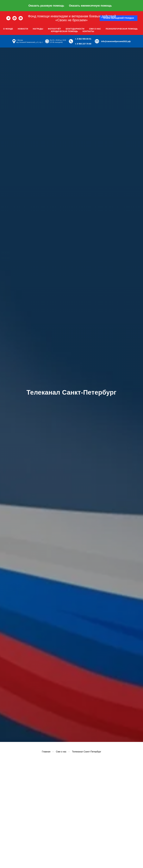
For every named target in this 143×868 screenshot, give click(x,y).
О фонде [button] (8, 29)
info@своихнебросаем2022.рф (116, 41)
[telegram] (8, 18)
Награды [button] (38, 29)
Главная (46, 752)
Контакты (88, 31)
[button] (119, 18)
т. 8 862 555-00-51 (83, 39)
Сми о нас (95, 29)
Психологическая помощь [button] (122, 29)
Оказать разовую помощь (46, 6)
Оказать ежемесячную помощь (90, 6)
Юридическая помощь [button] (64, 31)
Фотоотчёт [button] (54, 29)
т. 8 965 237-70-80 (83, 44)
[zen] (21, 18)
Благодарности (75, 29)
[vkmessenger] (15, 18)
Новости (23, 29)
